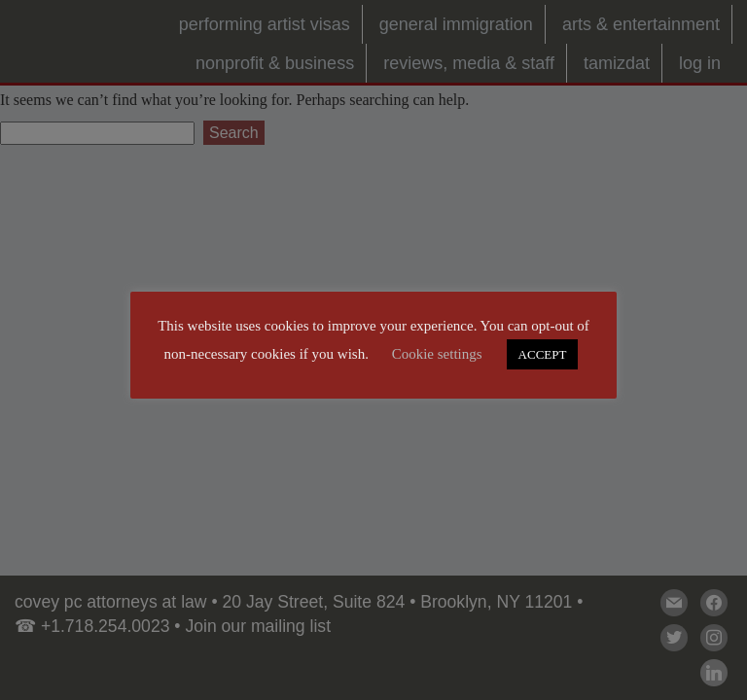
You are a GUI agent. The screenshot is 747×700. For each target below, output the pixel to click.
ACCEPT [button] (543, 354)
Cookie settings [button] (437, 354)
